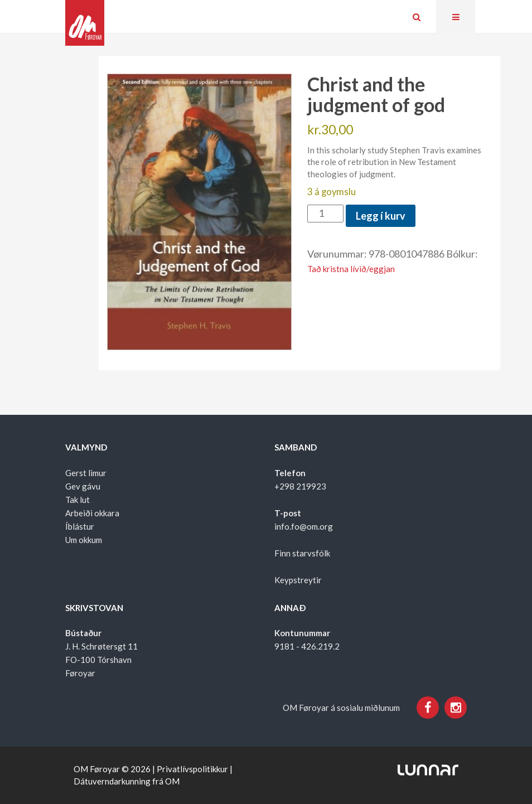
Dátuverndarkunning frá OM (127, 781)
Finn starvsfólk (302, 553)
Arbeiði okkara (92, 513)
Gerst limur (86, 473)
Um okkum (84, 540)
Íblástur (80, 526)
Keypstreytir (298, 580)
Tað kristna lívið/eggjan (351, 269)
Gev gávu (83, 486)
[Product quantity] (325, 214)
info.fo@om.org (304, 526)
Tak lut (78, 500)
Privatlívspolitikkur (192, 769)
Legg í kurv (381, 216)
